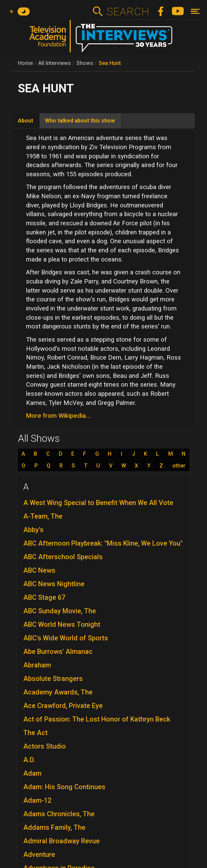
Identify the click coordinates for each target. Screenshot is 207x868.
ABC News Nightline (54, 584)
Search (128, 12)
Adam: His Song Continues (64, 787)
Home (25, 63)
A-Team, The (43, 516)
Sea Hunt (110, 63)
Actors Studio (45, 746)
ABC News (39, 570)
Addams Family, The (54, 827)
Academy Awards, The (58, 692)
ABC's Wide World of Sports (66, 638)
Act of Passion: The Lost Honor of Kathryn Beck (97, 719)
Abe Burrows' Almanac (58, 652)
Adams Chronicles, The (59, 814)
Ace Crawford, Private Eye (63, 706)
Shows (85, 63)
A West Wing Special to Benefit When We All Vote (98, 503)
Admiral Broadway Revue (61, 841)
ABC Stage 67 (44, 597)
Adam (32, 773)
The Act (35, 733)
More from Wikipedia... (58, 416)
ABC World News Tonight (62, 624)
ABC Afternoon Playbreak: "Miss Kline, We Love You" (103, 543)
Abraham (37, 665)
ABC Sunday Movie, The (60, 611)
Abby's (33, 530)
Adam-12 (37, 800)
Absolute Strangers (53, 679)
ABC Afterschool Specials (63, 557)
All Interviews (55, 63)
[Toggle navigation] (195, 11)
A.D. (29, 760)
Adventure (39, 854)
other (179, 466)
